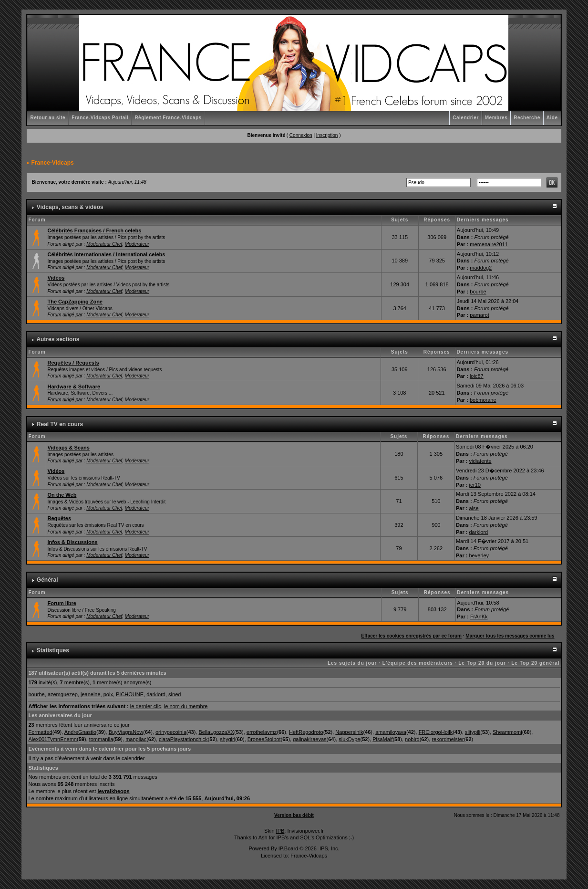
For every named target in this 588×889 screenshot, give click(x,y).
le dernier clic (146, 706)
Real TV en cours (60, 424)
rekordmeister (448, 739)
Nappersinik (349, 732)
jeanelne (91, 694)
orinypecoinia (171, 732)
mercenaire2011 (489, 244)
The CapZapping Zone (75, 302)
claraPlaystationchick (183, 739)
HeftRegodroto (306, 732)
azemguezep (63, 694)
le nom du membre (186, 706)
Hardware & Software (74, 387)
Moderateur (137, 244)
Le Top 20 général (535, 663)
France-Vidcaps (53, 163)
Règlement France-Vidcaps (168, 118)
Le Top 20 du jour (482, 663)
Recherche (527, 118)
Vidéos (56, 278)
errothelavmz (262, 732)
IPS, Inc (329, 848)
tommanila (101, 739)
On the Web (62, 495)
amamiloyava (391, 732)
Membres (496, 118)
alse (474, 508)
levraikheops (113, 791)
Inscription (327, 135)
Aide (552, 118)
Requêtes (59, 518)
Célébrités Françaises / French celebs (94, 230)
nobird (412, 739)
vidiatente (480, 461)
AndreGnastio (80, 732)
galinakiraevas (309, 739)
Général (47, 580)
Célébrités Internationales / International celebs (106, 254)
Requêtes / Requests (73, 363)
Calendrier (465, 118)
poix (108, 694)
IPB (280, 831)
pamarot (479, 315)
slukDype (349, 739)
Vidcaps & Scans (68, 448)
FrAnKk (479, 617)
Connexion (301, 135)
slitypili (473, 732)
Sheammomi (507, 732)
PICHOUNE (130, 694)
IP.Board (288, 848)
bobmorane (483, 400)
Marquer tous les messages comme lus (510, 636)
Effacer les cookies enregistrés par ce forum (411, 636)
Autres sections (58, 339)
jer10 (475, 485)
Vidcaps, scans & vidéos (70, 207)
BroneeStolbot (264, 739)
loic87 (477, 376)
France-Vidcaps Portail (100, 118)
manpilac (136, 739)
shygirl (227, 739)
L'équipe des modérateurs (418, 663)
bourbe (478, 292)
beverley (479, 555)
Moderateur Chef (104, 244)
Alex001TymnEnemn (52, 739)
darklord (478, 532)
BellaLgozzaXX (216, 732)
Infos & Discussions (72, 542)
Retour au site (48, 118)
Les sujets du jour (352, 663)
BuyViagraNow (126, 732)
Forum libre (62, 603)
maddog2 (481, 268)
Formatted (40, 732)
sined (175, 694)
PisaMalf (382, 739)
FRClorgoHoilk (436, 732)
